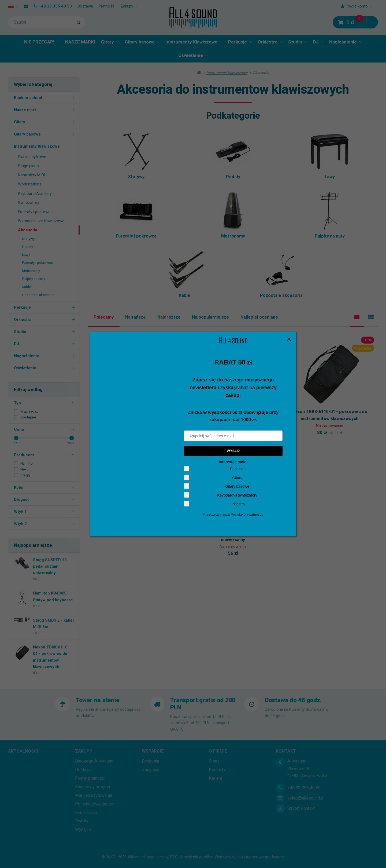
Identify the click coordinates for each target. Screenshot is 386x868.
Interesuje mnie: (233, 462)
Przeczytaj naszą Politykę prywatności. (233, 514)
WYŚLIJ (233, 451)
